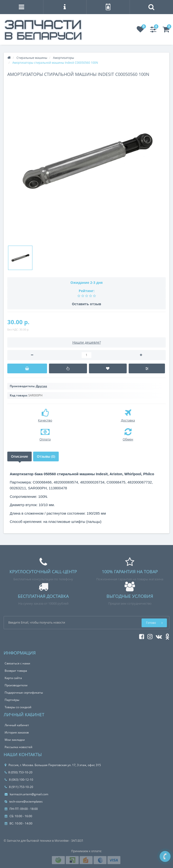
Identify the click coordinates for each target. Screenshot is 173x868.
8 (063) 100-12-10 (19, 780)
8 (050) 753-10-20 (19, 772)
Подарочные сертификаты (24, 693)
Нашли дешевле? (87, 342)
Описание (19, 456)
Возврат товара (16, 671)
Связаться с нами (17, 663)
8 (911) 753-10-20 (19, 787)
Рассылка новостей (19, 747)
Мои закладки (15, 740)
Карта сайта (13, 678)
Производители (16, 685)
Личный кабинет (17, 725)
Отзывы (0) (46, 456)
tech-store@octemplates (24, 801)
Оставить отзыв (86, 304)
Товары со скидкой (18, 707)
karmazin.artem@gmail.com (26, 794)
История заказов (17, 732)
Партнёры (12, 700)
